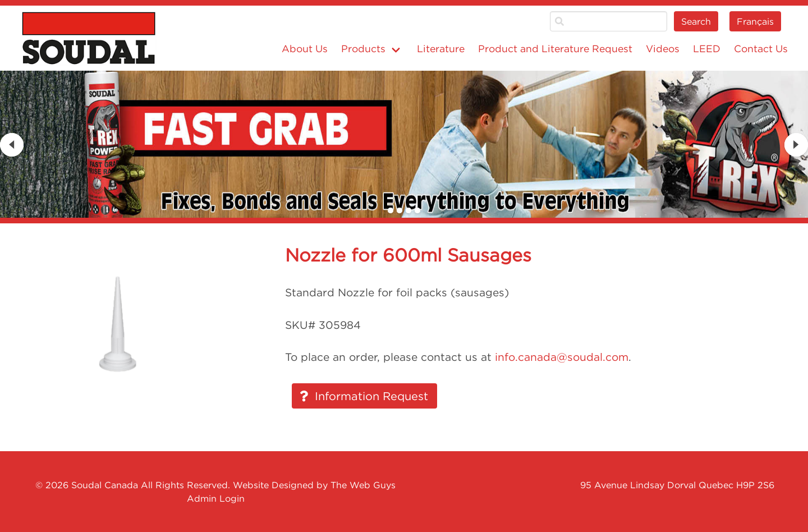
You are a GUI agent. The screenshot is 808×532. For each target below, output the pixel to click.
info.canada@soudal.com (562, 357)
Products (363, 49)
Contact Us (761, 49)
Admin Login (216, 498)
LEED (707, 49)
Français (755, 21)
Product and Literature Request (555, 49)
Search (696, 21)
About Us (305, 49)
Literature (441, 49)
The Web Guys (363, 485)
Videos (663, 49)
